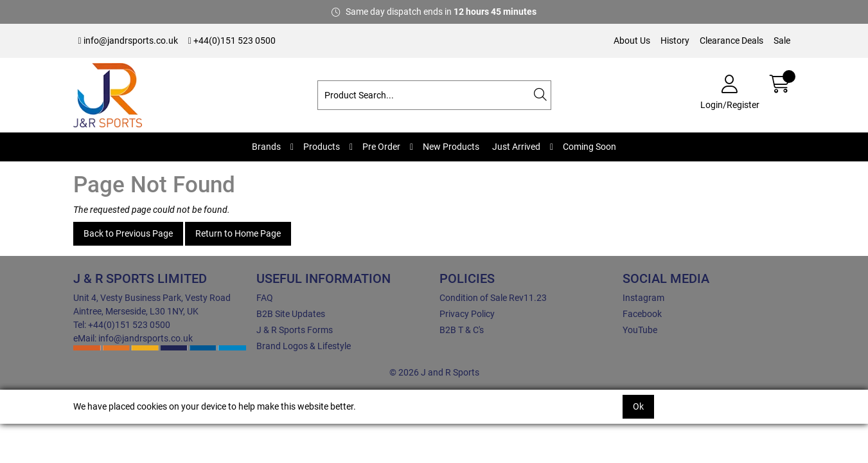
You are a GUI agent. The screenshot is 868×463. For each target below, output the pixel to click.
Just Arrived (516, 147)
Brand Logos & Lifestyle (304, 346)
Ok (638, 406)
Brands (266, 147)
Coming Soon (589, 147)
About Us (632, 41)
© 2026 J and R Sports (434, 372)
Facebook (642, 314)
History (675, 41)
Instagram (643, 298)
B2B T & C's (462, 330)
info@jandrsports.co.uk (128, 41)
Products (322, 147)
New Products (451, 147)
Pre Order (381, 147)
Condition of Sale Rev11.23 (493, 298)
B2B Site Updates (291, 314)
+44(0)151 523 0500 (232, 41)
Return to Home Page (238, 233)
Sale (782, 41)
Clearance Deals (731, 41)
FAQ (265, 298)
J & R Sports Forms (295, 330)
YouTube (640, 330)
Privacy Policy (467, 314)
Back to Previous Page (128, 233)
